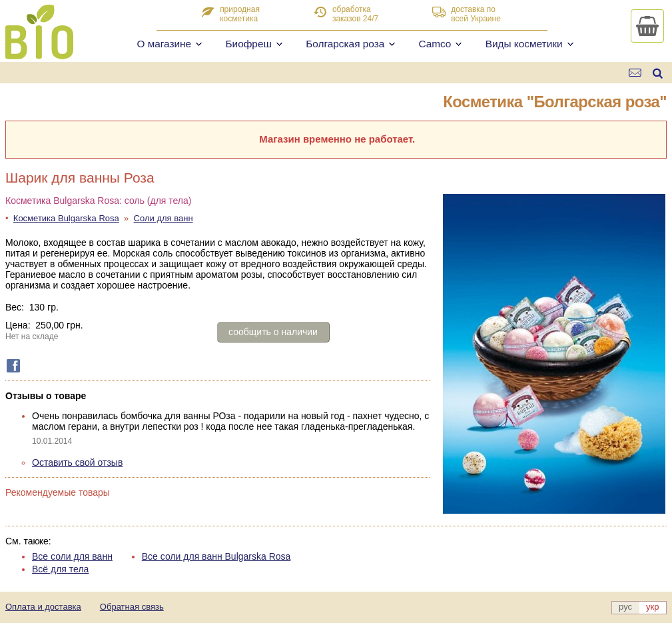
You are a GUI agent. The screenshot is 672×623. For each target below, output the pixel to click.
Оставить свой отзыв (77, 462)
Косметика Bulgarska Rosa (66, 218)
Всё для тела (60, 569)
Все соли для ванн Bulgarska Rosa (216, 556)
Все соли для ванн (72, 556)
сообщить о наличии (273, 332)
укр (652, 607)
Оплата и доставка (43, 607)
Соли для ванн (164, 218)
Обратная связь (132, 607)
